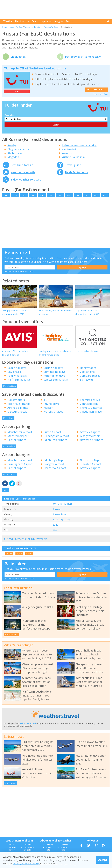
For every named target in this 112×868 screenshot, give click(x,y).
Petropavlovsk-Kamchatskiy (83, 57)
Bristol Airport (17, 440)
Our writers (29, 847)
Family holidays (17, 376)
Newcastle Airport (91, 440)
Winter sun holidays (56, 380)
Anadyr (12, 145)
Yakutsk (67, 153)
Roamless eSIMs (90, 400)
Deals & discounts (76, 172)
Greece (64, 847)
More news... (11, 783)
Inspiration (46, 21)
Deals (35, 21)
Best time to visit (22, 165)
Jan (6, 195)
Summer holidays (55, 372)
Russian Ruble (60, 514)
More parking (9, 446)
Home (5, 27)
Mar (24, 195)
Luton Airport (52, 432)
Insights (59, 21)
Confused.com (89, 404)
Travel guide (73, 165)
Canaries (64, 845)
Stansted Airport (18, 436)
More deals (8, 418)
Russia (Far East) (51, 27)
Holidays (50, 845)
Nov (96, 195)
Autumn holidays (54, 376)
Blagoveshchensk (18, 149)
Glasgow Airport (90, 436)
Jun (51, 195)
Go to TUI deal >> (96, 89)
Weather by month (23, 172)
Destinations (22, 21)
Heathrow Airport (55, 468)
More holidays (10, 386)
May (42, 195)
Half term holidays (19, 380)
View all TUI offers (101, 94)
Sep (78, 195)
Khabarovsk (15, 153)
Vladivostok (18, 57)
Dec (105, 195)
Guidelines (29, 850)
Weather (8, 21)
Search (69, 21)
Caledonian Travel (91, 412)
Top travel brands (19, 404)
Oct (87, 195)
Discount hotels (17, 412)
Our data (28, 845)
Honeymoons (88, 368)
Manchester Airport (20, 432)
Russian (57, 509)
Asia (12, 27)
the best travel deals (28, 723)
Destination (10, 115)
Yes (55, 530)
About (12, 845)
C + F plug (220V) (62, 519)
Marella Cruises (53, 412)
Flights (19, 553)
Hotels (9, 553)
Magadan (13, 157)
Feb (15, 195)
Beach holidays (17, 368)
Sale (17, 92)
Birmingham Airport (57, 436)
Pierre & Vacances (91, 408)
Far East (19, 27)
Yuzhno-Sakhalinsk (73, 157)
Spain (63, 850)
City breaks (15, 372)
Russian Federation (33, 27)
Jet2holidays (51, 404)
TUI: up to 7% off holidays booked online (35, 68)
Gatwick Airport (90, 432)
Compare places (90, 376)
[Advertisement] (57, 9)
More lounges (9, 474)
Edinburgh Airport (55, 440)
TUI (46, 400)
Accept (103, 860)
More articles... (11, 634)
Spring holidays (53, 368)
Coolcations (87, 372)
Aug (69, 195)
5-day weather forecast (26, 180)
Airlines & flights (18, 408)
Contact (12, 847)
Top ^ (5, 490)
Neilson (48, 408)
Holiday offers (16, 400)
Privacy (12, 850)
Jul (60, 195)
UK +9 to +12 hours (63, 504)
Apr (33, 195)
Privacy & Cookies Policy (26, 863)
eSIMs (29, 553)
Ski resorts (87, 380)
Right (56, 524)
